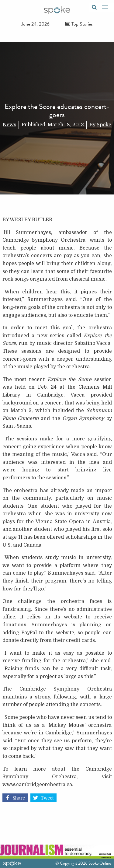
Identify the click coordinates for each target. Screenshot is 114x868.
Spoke (104, 125)
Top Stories (79, 24)
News (9, 125)
